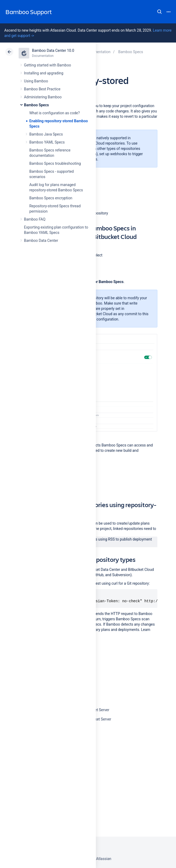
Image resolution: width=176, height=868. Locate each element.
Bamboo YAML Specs (47, 142)
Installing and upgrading (44, 73)
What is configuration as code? (55, 113)
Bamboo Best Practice (42, 89)
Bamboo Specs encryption (51, 198)
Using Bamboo (36, 81)
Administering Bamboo (43, 97)
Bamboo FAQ (35, 219)
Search (159, 12)
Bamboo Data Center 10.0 (53, 50)
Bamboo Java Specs (46, 134)
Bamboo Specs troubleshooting (55, 163)
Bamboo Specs (36, 105)
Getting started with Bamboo (48, 65)
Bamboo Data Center (41, 241)
